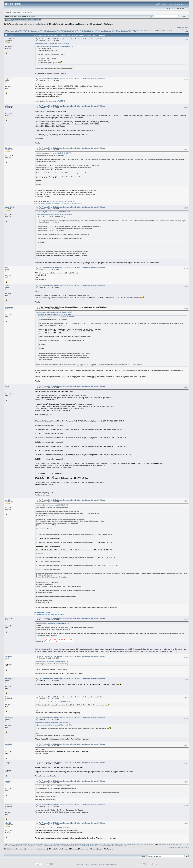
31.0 (28, 16)
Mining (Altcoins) (42, 24)
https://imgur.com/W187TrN (55, 101)
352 (45, 32)
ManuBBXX (9, 39)
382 (130, 32)
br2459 (7, 500)
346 (28, 32)
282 (14, 30)
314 (105, 30)
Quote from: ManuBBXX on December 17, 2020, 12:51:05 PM (55, 46)
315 (108, 30)
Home (9, 19)
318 (116, 30)
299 (62, 30)
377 (116, 32)
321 (125, 30)
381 (127, 32)
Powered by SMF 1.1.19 (85, 864)
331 (153, 30)
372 (102, 32)
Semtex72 (9, 762)
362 (73, 32)
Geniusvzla (9, 618)
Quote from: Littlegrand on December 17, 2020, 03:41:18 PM (53, 153)
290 (37, 30)
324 (133, 30)
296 (54, 30)
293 (45, 30)
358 (62, 32)
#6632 (186, 657)
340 (11, 32)
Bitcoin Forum (9, 24)
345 (25, 32)
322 (128, 30)
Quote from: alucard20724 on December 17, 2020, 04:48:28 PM (54, 312)
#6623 (186, 107)
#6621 (186, 40)
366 (85, 32)
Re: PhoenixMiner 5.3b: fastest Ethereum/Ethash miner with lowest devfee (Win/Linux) (72, 39)
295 (51, 30)
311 (96, 30)
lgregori (8, 781)
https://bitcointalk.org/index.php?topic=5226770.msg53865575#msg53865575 (58, 203)
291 (40, 30)
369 (93, 32)
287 (28, 30)
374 (107, 32)
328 (145, 30)
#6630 (186, 501)
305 (79, 30)
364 (79, 32)
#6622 (186, 80)
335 (166, 30)
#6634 (186, 698)
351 (42, 32)
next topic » (184, 29)
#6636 (186, 745)
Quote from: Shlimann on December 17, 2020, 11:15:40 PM (53, 828)
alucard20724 (10, 207)
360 (68, 32)
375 (110, 32)
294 (48, 30)
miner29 (8, 823)
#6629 (186, 387)
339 (8, 32)
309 (91, 30)
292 (42, 30)
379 (122, 32)
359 (65, 32)
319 (119, 30)
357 (59, 32)
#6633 (186, 680)
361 (70, 32)
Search (20, 19)
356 (56, 32)
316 (111, 30)
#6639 (186, 806)
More (38, 19)
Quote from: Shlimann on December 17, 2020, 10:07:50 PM (53, 723)
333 (160, 30)
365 (82, 32)
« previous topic (183, 27)
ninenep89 (9, 679)
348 (33, 32)
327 (142, 30)
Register (32, 19)
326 (139, 30)
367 (87, 32)
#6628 (186, 308)
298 (59, 30)
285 (22, 30)
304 (77, 30)
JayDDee (8, 148)
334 (163, 30)
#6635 (186, 719)
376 (113, 32)
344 (22, 32)
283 (17, 30)
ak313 (7, 268)
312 (99, 30)
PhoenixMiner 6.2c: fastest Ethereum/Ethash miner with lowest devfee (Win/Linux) (81, 24)
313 (102, 30)
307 (85, 30)
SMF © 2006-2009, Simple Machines (104, 864)
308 (88, 30)
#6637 (186, 763)
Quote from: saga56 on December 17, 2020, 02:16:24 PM (52, 623)
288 (31, 30)
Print (186, 32)
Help (15, 19)
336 (168, 30)
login (23, 12)
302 (71, 30)
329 (148, 30)
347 (31, 32)
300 (65, 30)
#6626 (186, 269)
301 (68, 30)
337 (171, 30)
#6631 (186, 619)
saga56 (8, 79)
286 (25, 30)
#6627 (186, 287)
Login (26, 19)
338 (5, 32)
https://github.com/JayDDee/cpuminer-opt (62, 201)
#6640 (186, 824)
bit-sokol (8, 656)
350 (39, 32)
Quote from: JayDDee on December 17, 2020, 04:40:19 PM (53, 212)
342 (16, 32)
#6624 (186, 149)
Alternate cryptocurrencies (25, 24)
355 (53, 32)
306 (82, 30)
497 (135, 32)
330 (151, 30)
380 (124, 32)
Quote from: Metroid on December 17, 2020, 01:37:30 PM (52, 44)
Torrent (32, 16)
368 (90, 32)
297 (57, 30)
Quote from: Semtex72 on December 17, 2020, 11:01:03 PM (53, 786)
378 (119, 32)
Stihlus (8, 286)
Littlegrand (9, 106)
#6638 (186, 782)
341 (13, 32)
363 (76, 32)
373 (105, 32)
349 (36, 32)
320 (122, 30)
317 (114, 30)
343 (19, 32)
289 (34, 30)
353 (48, 32)
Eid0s (7, 386)
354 (50, 32)
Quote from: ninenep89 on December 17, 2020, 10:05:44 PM (53, 702)
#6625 (186, 208)
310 (94, 30)
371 (99, 32)
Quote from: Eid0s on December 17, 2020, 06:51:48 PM (52, 505)
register (29, 12)
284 (20, 30)
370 (96, 32)
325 (136, 30)
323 (131, 30)
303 (74, 30)
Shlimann (9, 697)
